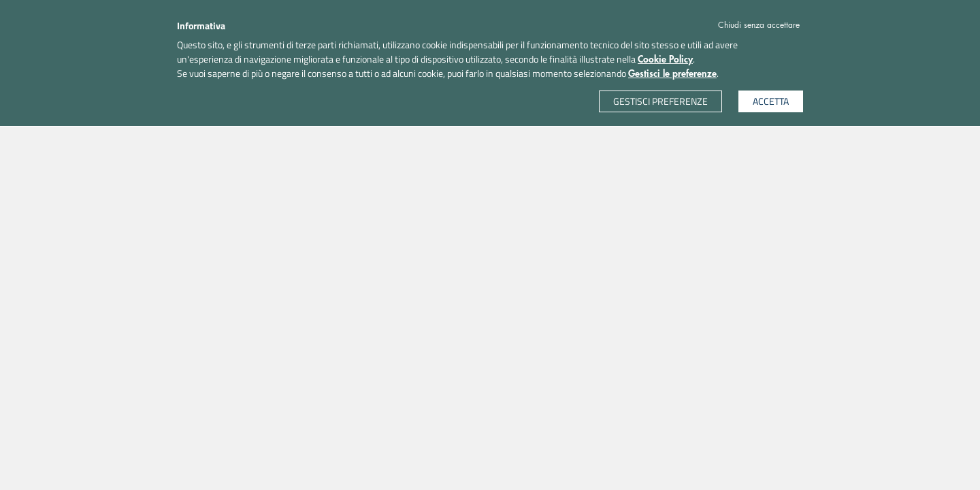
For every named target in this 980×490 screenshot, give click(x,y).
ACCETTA (771, 101)
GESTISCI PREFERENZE (660, 101)
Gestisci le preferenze (672, 73)
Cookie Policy (665, 59)
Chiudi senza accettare (759, 25)
